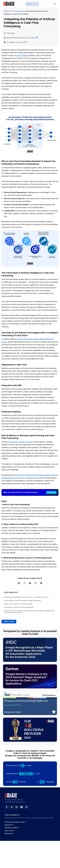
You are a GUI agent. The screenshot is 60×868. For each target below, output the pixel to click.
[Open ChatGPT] (19, 583)
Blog (5, 11)
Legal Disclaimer (10, 802)
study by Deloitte (22, 55)
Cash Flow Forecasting (16, 11)
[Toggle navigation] (55, 4)
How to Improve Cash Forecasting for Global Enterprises (22, 600)
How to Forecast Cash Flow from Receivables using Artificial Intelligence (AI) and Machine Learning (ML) (29, 611)
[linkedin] (17, 807)
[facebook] (7, 807)
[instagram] (27, 807)
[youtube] (22, 807)
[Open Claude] (41, 583)
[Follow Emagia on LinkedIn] (37, 38)
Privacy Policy (21, 802)
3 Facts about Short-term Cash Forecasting (18, 604)
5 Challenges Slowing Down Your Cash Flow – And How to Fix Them (26, 597)
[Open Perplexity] (24, 583)
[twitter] (12, 807)
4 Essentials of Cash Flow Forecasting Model (19, 607)
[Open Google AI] (30, 583)
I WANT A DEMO (9, 622)
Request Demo (32, 4)
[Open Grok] (36, 583)
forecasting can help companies (21, 442)
